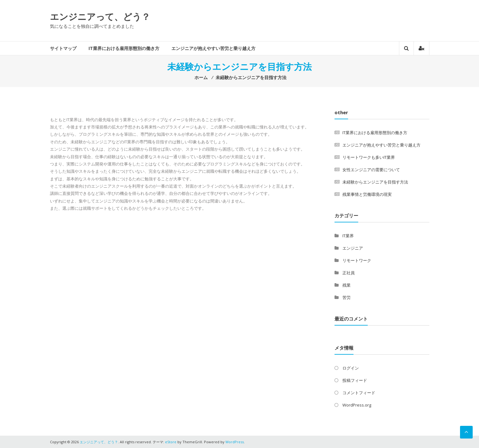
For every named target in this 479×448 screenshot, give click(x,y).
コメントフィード (359, 393)
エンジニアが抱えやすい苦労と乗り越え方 (213, 48)
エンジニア (353, 248)
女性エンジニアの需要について (371, 170)
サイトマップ (63, 48)
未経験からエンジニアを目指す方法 (375, 182)
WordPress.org (357, 405)
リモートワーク (357, 260)
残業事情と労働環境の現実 (367, 194)
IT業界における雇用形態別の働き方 (124, 48)
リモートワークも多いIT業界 (369, 157)
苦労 (347, 297)
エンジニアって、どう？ (100, 16)
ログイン (351, 368)
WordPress (235, 442)
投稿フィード (355, 380)
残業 (347, 285)
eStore (171, 442)
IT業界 (348, 236)
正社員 (349, 273)
